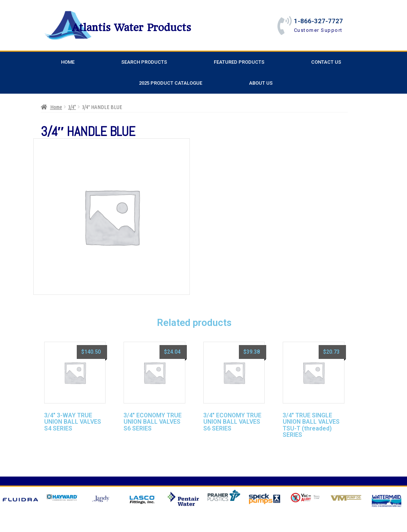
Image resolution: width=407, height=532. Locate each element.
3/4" (72, 107)
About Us (261, 83)
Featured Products (239, 62)
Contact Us (326, 62)
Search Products (144, 62)
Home (68, 62)
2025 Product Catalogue (171, 83)
